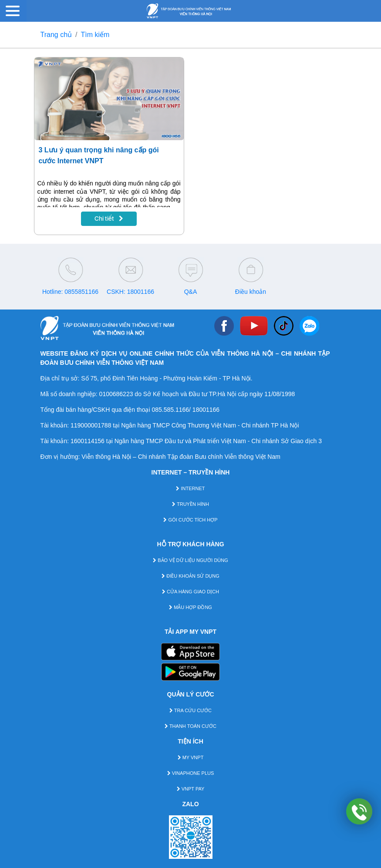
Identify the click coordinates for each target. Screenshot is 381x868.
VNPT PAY (191, 789)
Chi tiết (109, 219)
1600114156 (88, 441)
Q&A (191, 292)
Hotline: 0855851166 (70, 292)
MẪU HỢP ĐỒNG (190, 607)
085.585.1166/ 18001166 (185, 410)
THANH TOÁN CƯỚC (190, 726)
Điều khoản (251, 292)
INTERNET (190, 488)
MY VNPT (191, 757)
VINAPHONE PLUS (191, 773)
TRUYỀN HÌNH (190, 504)
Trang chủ (56, 35)
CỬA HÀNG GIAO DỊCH (190, 592)
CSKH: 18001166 (130, 292)
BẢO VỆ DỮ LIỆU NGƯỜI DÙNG (190, 560)
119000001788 (91, 425)
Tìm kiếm (95, 35)
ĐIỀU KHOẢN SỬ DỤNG (190, 576)
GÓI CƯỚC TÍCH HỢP (190, 520)
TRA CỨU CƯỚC (190, 710)
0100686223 (116, 394)
